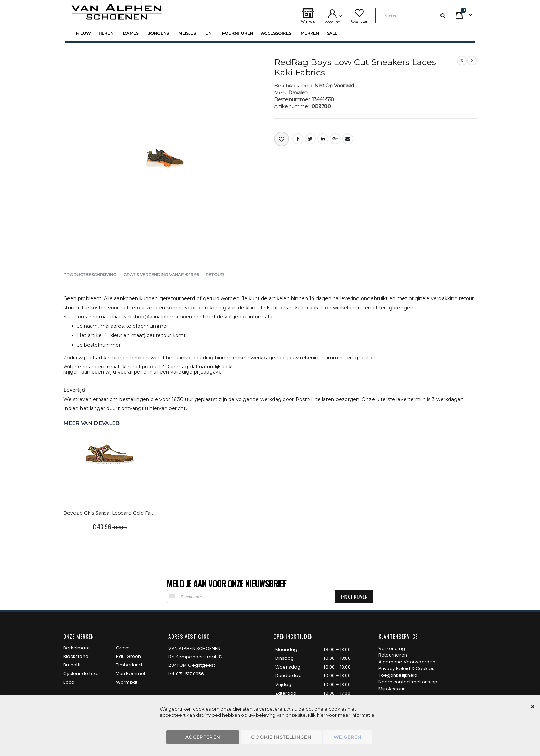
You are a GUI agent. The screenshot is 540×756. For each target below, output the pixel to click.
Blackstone (76, 656)
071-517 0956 (190, 674)
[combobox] (413, 16)
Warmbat (127, 682)
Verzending (392, 648)
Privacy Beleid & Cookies (407, 668)
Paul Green (129, 656)
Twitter (310, 139)
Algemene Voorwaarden (407, 662)
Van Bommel (131, 674)
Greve (123, 648)
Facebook (298, 139)
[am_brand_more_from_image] (110, 466)
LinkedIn (323, 139)
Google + (335, 139)
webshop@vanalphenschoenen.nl (163, 317)
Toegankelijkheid (398, 675)
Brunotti (72, 665)
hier (321, 715)
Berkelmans (77, 648)
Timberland (129, 665)
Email (348, 139)
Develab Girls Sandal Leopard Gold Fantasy (110, 513)
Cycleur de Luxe (81, 674)
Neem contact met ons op (408, 682)
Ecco (69, 682)
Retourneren (393, 655)
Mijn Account (393, 689)
